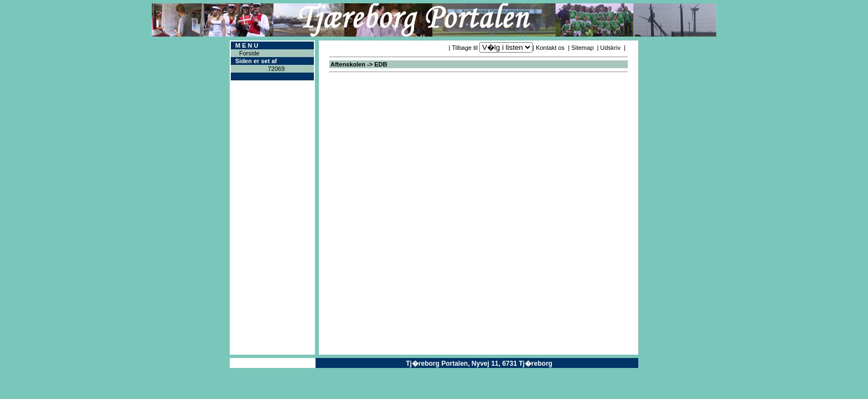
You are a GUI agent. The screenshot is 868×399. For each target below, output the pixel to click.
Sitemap (582, 48)
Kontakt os (550, 48)
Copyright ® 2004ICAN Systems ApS (273, 363)
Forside (249, 53)
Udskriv (610, 48)
